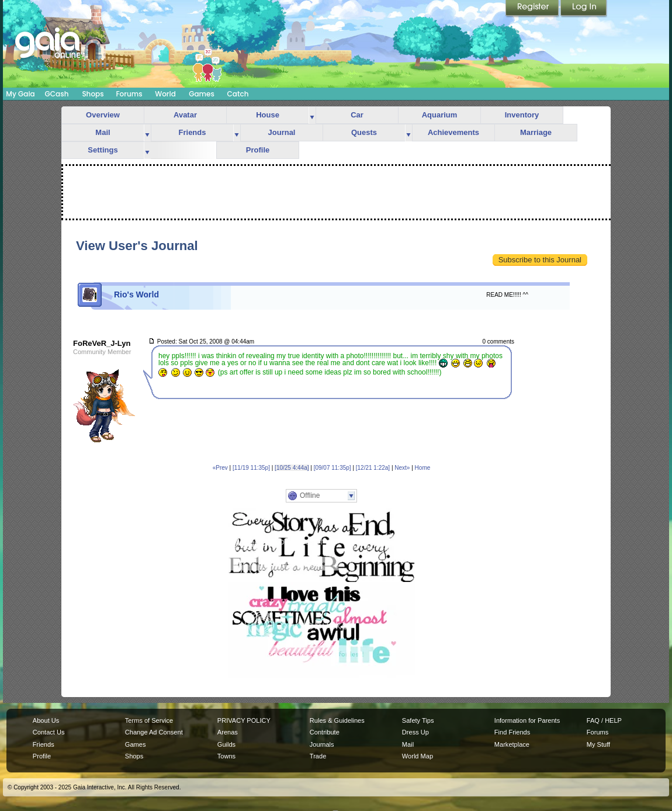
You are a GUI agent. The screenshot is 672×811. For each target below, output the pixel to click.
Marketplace (512, 744)
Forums (129, 94)
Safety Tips (418, 720)
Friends (193, 132)
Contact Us (49, 732)
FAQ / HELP (604, 720)
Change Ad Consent (154, 732)
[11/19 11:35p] (251, 468)
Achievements (453, 132)
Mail (103, 132)
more (312, 115)
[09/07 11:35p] (332, 468)
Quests (364, 132)
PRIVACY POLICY (244, 720)
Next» (402, 468)
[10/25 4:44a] (292, 468)
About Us (46, 720)
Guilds (226, 744)
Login (584, 9)
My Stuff (598, 744)
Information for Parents (527, 720)
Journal (282, 132)
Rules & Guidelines (337, 720)
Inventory (522, 115)
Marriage (536, 132)
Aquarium (440, 115)
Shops (93, 94)
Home (423, 468)
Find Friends (512, 732)
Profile (258, 150)
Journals (322, 744)
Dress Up (415, 732)
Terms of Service (149, 720)
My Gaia (20, 94)
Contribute (325, 732)
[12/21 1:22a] (373, 468)
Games (202, 94)
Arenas (228, 732)
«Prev (220, 468)
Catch (238, 94)
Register (533, 9)
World (165, 94)
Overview (103, 115)
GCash (57, 94)
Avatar (185, 115)
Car (357, 115)
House (268, 115)
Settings (103, 150)
